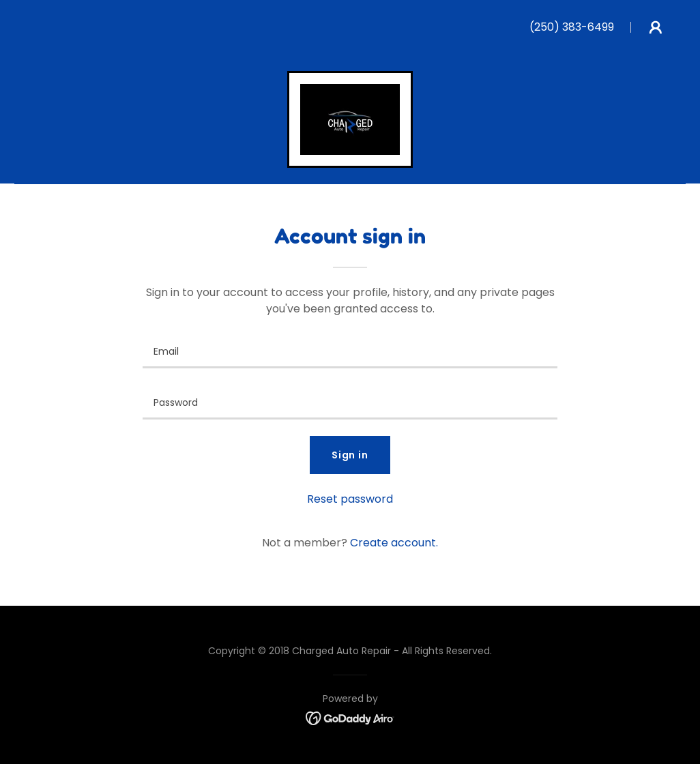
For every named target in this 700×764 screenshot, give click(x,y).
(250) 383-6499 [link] (572, 27)
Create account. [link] (394, 543)
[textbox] (350, 351)
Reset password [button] (350, 499)
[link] (350, 118)
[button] (656, 27)
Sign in (350, 455)
